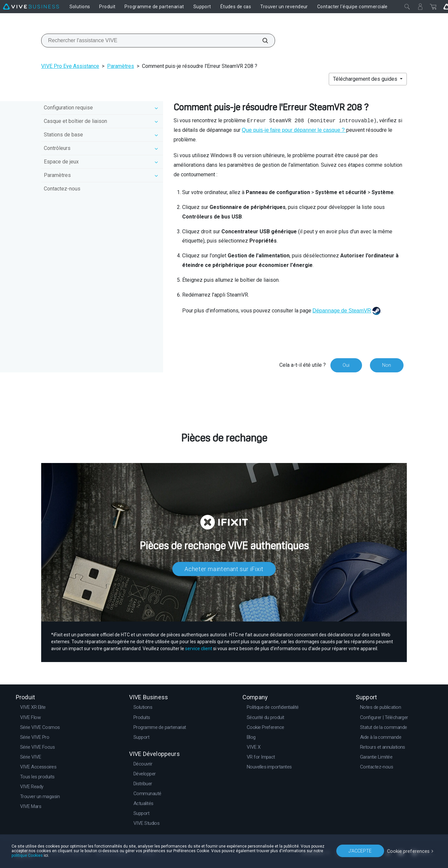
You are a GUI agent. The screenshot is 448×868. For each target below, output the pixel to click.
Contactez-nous (62, 189)
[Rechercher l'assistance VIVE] (262, 41)
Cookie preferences (409, 851)
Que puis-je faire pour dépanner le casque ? (294, 130)
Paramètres (121, 66)
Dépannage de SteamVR (342, 311)
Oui (346, 365)
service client (199, 649)
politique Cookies (27, 855)
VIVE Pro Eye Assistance (70, 66)
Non (387, 365)
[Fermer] (407, 7)
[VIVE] (31, 7)
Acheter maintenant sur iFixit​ (224, 569)
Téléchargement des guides (366, 79)
